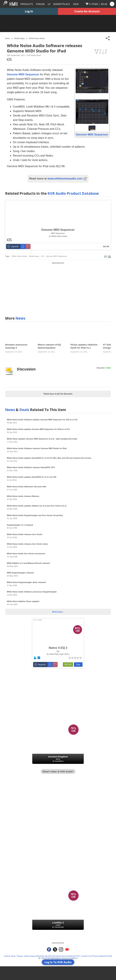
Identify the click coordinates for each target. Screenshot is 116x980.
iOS (42, 256)
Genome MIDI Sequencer (57, 256)
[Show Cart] (96, 4)
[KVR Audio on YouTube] (67, 949)
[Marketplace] (62, 4)
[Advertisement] (58, 289)
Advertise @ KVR (44, 956)
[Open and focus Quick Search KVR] (112, 4)
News (20, 318)
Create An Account (87, 11)
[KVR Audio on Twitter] (55, 949)
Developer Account (61, 956)
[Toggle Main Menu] (4, 4)
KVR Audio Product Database (73, 193)
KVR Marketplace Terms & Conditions (62, 958)
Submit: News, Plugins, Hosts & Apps (20, 956)
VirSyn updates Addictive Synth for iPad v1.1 (84, 346)
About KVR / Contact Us (80, 956)
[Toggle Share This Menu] (108, 38)
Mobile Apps (34, 256)
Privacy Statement (100, 956)
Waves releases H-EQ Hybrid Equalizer (49, 346)
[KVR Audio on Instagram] (61, 949)
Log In (29, 11)
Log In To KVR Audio (58, 962)
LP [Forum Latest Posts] (49, 4)
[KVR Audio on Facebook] (49, 949)
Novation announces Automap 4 (16, 346)
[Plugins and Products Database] (27, 4)
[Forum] (40, 4)
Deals (24, 410)
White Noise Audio (37, 38)
